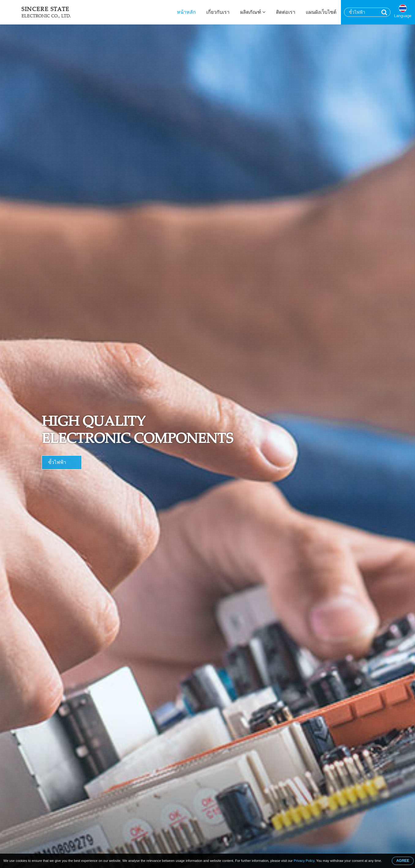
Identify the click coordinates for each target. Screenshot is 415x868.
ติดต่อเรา (286, 12)
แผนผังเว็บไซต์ (321, 12)
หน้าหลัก (186, 12)
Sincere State (46, 12)
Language (403, 16)
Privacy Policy (304, 861)
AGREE (403, 861)
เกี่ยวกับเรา (218, 12)
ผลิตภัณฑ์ (253, 12)
